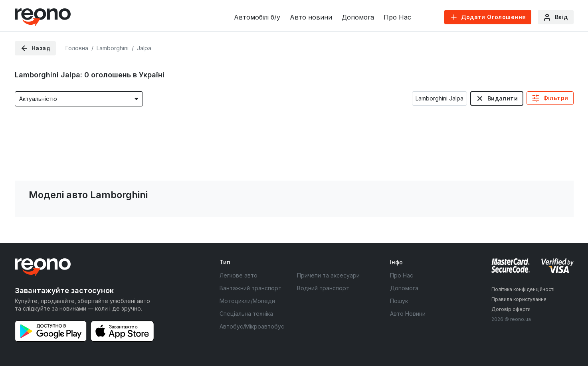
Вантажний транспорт (250, 288)
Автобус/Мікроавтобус (252, 326)
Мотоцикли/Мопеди (247, 301)
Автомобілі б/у (257, 17)
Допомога (358, 17)
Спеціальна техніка (246, 314)
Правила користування (519, 299)
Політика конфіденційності (523, 289)
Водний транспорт (323, 288)
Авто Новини (408, 314)
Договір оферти (511, 309)
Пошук (399, 301)
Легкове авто (239, 275)
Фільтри (556, 98)
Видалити (503, 98)
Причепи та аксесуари (328, 275)
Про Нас (397, 17)
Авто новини (311, 17)
